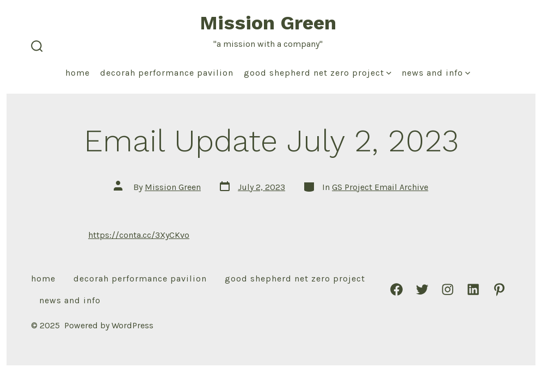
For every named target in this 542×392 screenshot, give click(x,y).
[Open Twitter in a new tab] (422, 289)
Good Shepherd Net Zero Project (318, 73)
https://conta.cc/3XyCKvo (139, 235)
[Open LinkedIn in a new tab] (473, 289)
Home (78, 73)
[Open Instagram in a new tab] (448, 289)
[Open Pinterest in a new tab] (499, 289)
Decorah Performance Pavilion (167, 73)
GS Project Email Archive (380, 187)
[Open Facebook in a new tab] (396, 289)
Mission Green (173, 187)
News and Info (436, 73)
